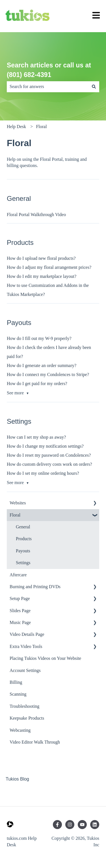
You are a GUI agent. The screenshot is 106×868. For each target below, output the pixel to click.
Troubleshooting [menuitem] (24, 706)
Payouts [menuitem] (23, 551)
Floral (41, 127)
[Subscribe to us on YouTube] (82, 825)
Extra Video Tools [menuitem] (26, 646)
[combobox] (48, 87)
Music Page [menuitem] (20, 622)
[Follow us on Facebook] (57, 825)
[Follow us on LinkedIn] (95, 825)
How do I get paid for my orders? (37, 384)
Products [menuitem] (24, 539)
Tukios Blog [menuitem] (17, 779)
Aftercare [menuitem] (18, 575)
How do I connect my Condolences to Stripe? (48, 374)
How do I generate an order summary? (42, 365)
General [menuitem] (23, 527)
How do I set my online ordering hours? (43, 473)
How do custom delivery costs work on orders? (49, 464)
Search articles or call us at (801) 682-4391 (49, 70)
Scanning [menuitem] (18, 694)
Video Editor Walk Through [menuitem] (35, 742)
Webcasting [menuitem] (20, 730)
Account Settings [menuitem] (25, 670)
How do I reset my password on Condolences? (49, 455)
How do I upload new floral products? (41, 258)
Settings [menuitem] (23, 563)
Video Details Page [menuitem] (27, 634)
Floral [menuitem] (15, 515)
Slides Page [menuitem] (20, 611)
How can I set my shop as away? (36, 437)
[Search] (94, 87)
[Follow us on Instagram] (70, 825)
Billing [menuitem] (16, 682)
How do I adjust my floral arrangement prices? (49, 267)
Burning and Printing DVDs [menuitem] (35, 587)
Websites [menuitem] (18, 503)
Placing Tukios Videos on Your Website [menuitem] (45, 658)
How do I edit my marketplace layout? (42, 276)
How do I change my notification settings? (45, 446)
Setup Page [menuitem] (20, 598)
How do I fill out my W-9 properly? (39, 338)
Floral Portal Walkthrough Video (36, 215)
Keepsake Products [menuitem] (27, 718)
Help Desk (16, 127)
